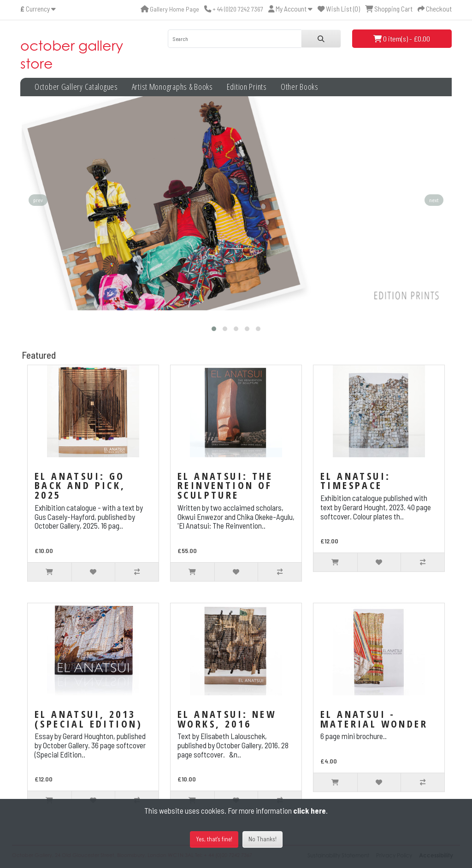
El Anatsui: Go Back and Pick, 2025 (80, 485)
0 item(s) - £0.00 (402, 38)
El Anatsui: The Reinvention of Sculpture (225, 485)
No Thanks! (263, 839)
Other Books (300, 87)
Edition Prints (247, 87)
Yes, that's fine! (214, 839)
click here (310, 810)
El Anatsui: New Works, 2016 (227, 719)
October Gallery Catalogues (76, 87)
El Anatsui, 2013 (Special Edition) (89, 719)
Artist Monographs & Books (172, 87)
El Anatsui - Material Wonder (374, 719)
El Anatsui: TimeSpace (355, 481)
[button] (214, 329)
